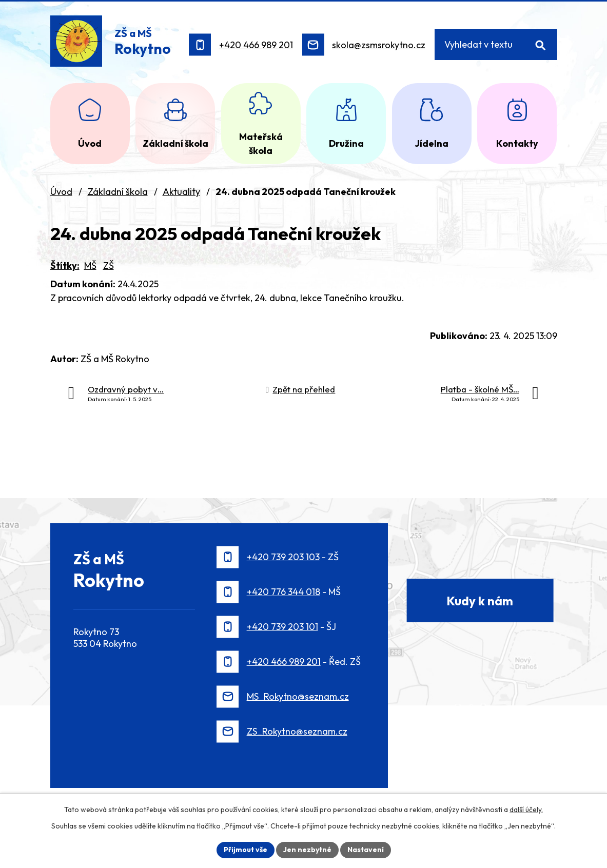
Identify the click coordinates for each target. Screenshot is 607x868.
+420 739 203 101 (282, 627)
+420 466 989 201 (256, 45)
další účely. (526, 810)
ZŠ (109, 265)
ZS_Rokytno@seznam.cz (297, 731)
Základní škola (118, 192)
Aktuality (181, 192)
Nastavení (366, 850)
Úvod (61, 192)
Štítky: (65, 265)
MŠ (90, 265)
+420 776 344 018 (283, 592)
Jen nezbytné (307, 850)
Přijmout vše (246, 850)
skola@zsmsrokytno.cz (379, 45)
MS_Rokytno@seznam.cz (298, 696)
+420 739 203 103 (283, 557)
